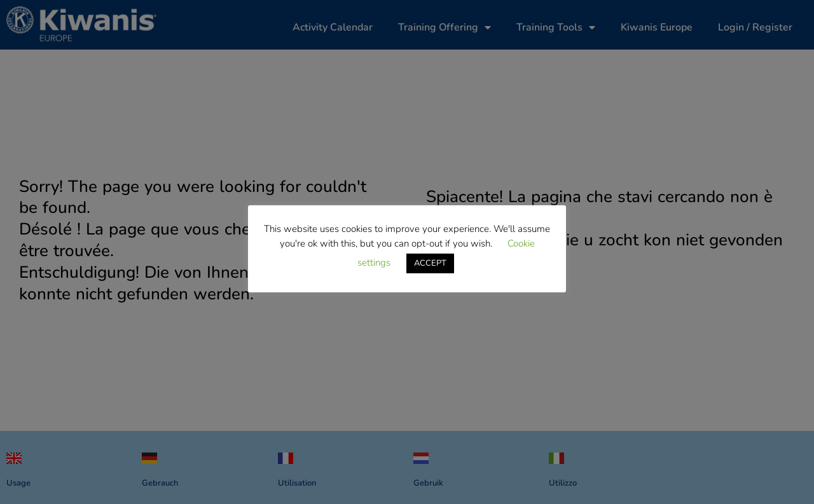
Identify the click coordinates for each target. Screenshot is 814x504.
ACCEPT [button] (430, 263)
